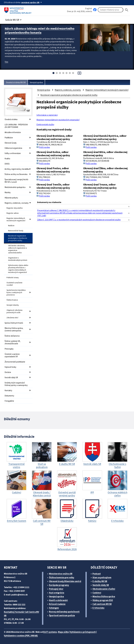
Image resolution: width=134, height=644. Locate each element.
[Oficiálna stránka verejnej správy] (32, 2)
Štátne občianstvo (12, 336)
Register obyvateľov (15, 208)
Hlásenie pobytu (11, 198)
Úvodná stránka (11, 119)
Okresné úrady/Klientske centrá (65, 581)
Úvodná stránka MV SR (16, 82)
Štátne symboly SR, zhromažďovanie (12, 342)
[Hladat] (127, 10)
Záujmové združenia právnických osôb (14, 311)
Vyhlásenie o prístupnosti (83, 632)
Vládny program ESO (103, 600)
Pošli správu (44, 147)
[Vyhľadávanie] (111, 10)
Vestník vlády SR (11, 377)
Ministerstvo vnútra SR (61, 574)
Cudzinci (97, 593)
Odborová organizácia (13, 148)
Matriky (8, 192)
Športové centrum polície (62, 615)
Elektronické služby (45, 124)
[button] (14, 19)
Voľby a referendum (13, 153)
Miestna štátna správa (104, 596)
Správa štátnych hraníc (14, 323)
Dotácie (8, 372)
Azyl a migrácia (57, 593)
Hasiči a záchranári (58, 600)
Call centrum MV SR (102, 604)
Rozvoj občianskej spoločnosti (64, 612)
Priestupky (9, 349)
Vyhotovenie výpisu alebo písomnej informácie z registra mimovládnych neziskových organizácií (18, 269)
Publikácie (9, 138)
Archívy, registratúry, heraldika (17, 169)
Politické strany (13, 277)
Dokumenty (9, 396)
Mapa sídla (63, 632)
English (89, 8)
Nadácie (11, 225)
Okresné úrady (11, 143)
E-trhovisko (98, 608)
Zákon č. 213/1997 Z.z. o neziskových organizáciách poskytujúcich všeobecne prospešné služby (79, 220)
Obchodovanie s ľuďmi (104, 589)
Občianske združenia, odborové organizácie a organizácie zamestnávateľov (17, 249)
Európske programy (59, 585)
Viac (6, 62)
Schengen (54, 608)
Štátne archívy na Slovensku (16, 174)
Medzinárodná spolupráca (15, 187)
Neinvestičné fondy (16, 231)
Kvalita (7, 159)
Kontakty (8, 390)
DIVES (7, 164)
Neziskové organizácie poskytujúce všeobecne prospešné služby (18, 238)
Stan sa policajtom (102, 577)
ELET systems (50, 632)
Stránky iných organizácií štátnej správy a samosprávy (16, 384)
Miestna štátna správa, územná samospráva (14, 329)
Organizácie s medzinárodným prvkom (18, 259)
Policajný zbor (56, 589)
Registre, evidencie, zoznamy (17, 203)
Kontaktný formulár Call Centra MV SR (21, 614)
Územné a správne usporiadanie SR (12, 355)
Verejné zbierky (13, 305)
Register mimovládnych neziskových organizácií (16, 219)
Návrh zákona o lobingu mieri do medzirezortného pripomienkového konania (40, 31)
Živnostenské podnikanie (15, 362)
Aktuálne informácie (13, 132)
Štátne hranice (12, 300)
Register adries (13, 213)
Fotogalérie (9, 401)
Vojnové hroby (10, 367)
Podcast (97, 574)
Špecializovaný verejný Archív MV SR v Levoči (16, 181)
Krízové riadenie (57, 604)
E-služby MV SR (100, 581)
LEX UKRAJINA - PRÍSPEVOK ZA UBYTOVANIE (16, 126)
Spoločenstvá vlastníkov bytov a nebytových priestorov (16, 292)
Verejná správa (36, 82)
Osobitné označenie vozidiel (14, 284)
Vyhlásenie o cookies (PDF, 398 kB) (21, 636)
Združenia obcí (12, 318)
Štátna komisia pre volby (62, 577)
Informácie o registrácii (47, 115)
